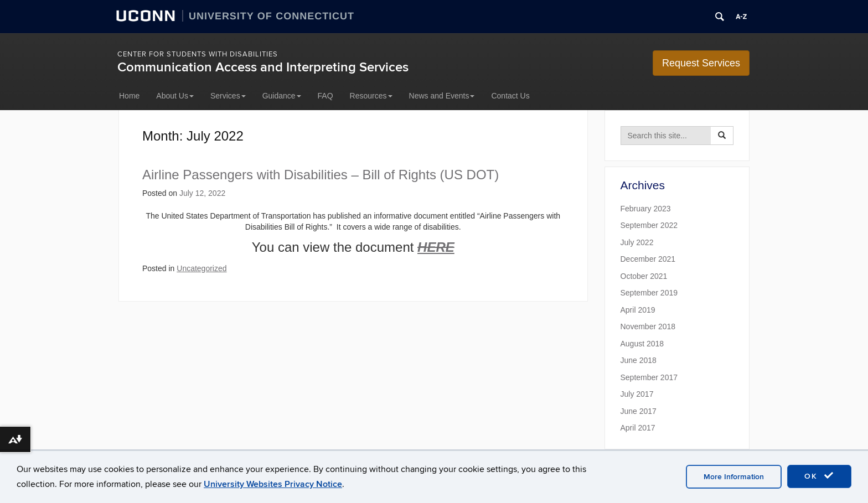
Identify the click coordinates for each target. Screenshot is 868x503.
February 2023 (646, 209)
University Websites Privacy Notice (273, 484)
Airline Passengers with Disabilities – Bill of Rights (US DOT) (321, 175)
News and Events (442, 96)
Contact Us (510, 96)
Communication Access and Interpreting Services (263, 67)
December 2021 (648, 259)
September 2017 (649, 377)
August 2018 (642, 344)
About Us (175, 96)
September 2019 (649, 293)
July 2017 (637, 394)
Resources (371, 96)
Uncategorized (201, 268)
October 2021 (644, 276)
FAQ (325, 96)
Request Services (701, 63)
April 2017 (638, 428)
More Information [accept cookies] (734, 477)
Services (228, 96)
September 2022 (649, 225)
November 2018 (648, 326)
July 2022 (637, 242)
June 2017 (639, 411)
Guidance (282, 96)
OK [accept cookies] (819, 476)
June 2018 (639, 360)
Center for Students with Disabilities (198, 54)
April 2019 (638, 310)
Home (129, 96)
